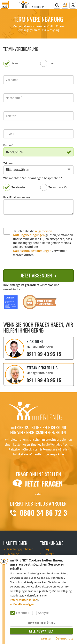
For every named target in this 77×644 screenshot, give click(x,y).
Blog (47, 549)
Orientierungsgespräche (47, 454)
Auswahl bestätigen (41, 623)
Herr (52, 63)
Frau (15, 63)
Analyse (43, 613)
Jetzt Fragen (38, 484)
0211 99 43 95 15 (44, 354)
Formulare (50, 449)
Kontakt (49, 554)
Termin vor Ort (59, 187)
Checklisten (31, 449)
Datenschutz (64, 638)
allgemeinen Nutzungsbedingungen (33, 233)
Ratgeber (15, 449)
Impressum (46, 638)
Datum (7, 145)
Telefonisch (20, 187)
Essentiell (23, 613)
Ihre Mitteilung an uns (17, 197)
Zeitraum (9, 163)
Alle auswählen (41, 631)
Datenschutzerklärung (24, 600)
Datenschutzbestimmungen (32, 251)
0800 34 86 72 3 (38, 513)
